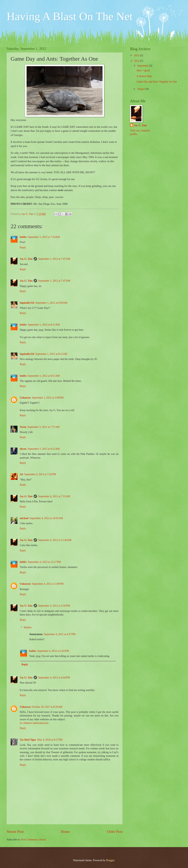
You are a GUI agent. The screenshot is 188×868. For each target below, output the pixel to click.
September (143, 66)
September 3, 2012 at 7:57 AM (43, 427)
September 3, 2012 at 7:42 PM (40, 474)
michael (24, 518)
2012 (137, 61)
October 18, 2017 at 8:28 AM (47, 707)
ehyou (23, 449)
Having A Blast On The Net (70, 16)
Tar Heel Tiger (28, 740)
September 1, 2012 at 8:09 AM (51, 303)
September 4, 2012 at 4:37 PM (60, 634)
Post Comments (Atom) (34, 840)
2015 (137, 55)
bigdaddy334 (27, 303)
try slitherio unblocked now (34, 723)
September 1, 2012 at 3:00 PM (48, 398)
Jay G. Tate (26, 259)
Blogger (110, 860)
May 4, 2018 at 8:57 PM (50, 740)
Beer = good (143, 70)
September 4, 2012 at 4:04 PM (54, 678)
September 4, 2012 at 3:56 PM (54, 606)
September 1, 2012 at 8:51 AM (44, 376)
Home (65, 832)
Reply (23, 247)
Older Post (115, 832)
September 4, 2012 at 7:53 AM (54, 496)
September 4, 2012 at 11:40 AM (55, 540)
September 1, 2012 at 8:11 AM (44, 325)
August (141, 89)
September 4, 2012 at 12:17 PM (44, 562)
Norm (23, 427)
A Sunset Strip (144, 76)
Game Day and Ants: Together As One (157, 82)
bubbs (23, 237)
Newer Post (15, 832)
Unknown (25, 398)
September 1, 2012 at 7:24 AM (44, 237)
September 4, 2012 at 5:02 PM (53, 651)
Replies (28, 628)
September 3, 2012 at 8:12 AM (43, 449)
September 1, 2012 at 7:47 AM (54, 259)
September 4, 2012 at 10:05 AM (46, 518)
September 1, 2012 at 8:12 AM (51, 354)
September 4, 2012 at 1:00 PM (48, 584)
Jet (21, 474)
